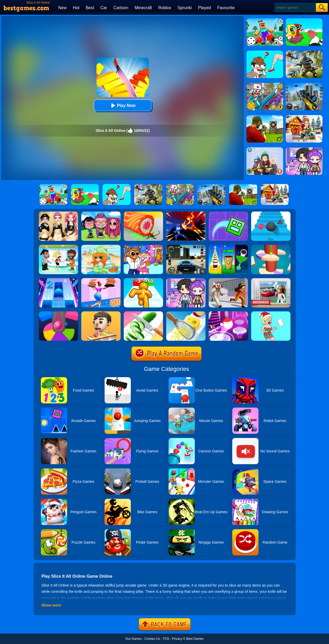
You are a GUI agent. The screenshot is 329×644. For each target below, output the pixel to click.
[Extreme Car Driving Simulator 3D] (186, 247)
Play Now (123, 105)
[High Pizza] (101, 280)
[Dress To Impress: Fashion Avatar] (58, 213)
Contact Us (152, 639)
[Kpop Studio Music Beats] (101, 213)
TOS (166, 639)
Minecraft (143, 8)
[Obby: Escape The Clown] (228, 280)
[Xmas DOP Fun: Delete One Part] (271, 313)
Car (104, 8)
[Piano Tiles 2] (58, 280)
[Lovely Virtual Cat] (101, 247)
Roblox (165, 8)
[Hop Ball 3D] (228, 313)
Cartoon (121, 8)
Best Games (195, 639)
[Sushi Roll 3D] (143, 213)
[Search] (295, 7)
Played (205, 8)
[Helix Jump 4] (271, 247)
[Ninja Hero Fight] (186, 213)
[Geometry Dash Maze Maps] (228, 213)
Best (90, 8)
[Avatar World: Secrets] (186, 280)
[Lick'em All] (101, 313)
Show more (51, 605)
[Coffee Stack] (228, 247)
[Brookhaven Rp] (271, 280)
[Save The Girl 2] (58, 247)
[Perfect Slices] (143, 313)
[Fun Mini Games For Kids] (143, 247)
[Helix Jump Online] (58, 313)
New (62, 8)
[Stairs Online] (271, 213)
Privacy (177, 639)
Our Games (133, 639)
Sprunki (185, 8)
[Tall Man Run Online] (143, 280)
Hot (76, 8)
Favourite (226, 8)
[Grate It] (186, 313)
